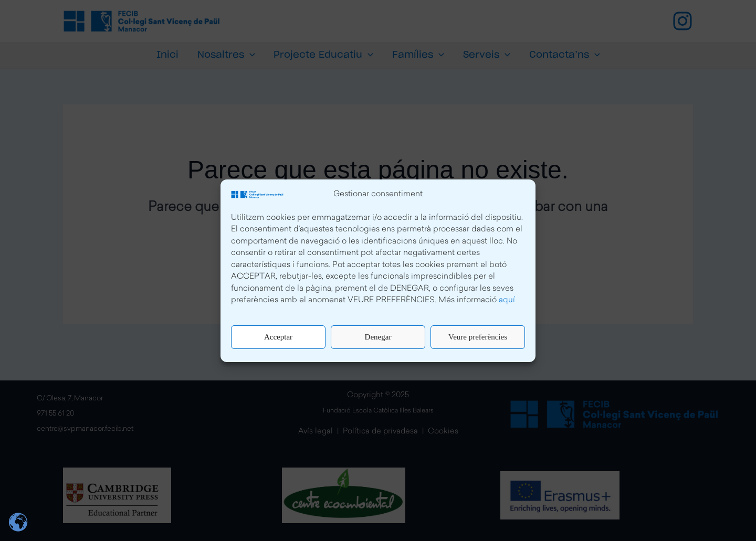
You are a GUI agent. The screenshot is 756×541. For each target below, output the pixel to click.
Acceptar (278, 337)
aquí (507, 300)
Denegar (378, 337)
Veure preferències (478, 337)
